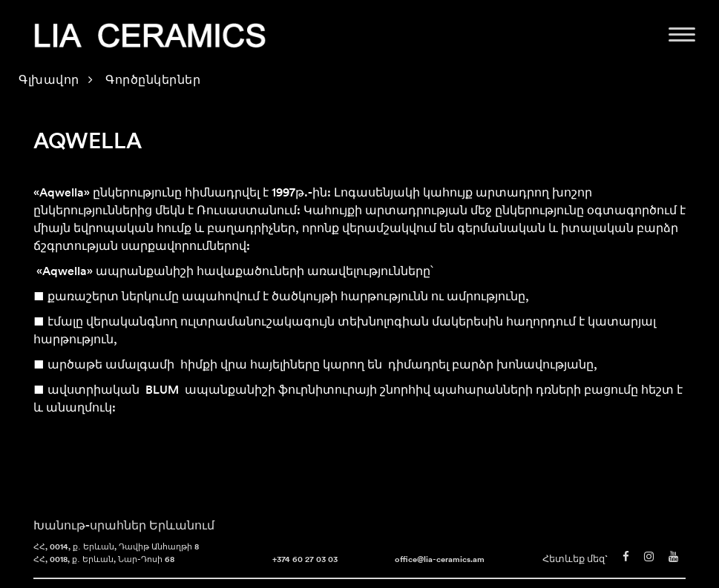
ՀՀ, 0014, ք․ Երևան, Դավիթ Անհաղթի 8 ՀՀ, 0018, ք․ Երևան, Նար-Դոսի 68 (116, 554)
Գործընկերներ (153, 81)
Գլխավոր (49, 81)
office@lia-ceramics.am (440, 560)
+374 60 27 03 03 (305, 560)
